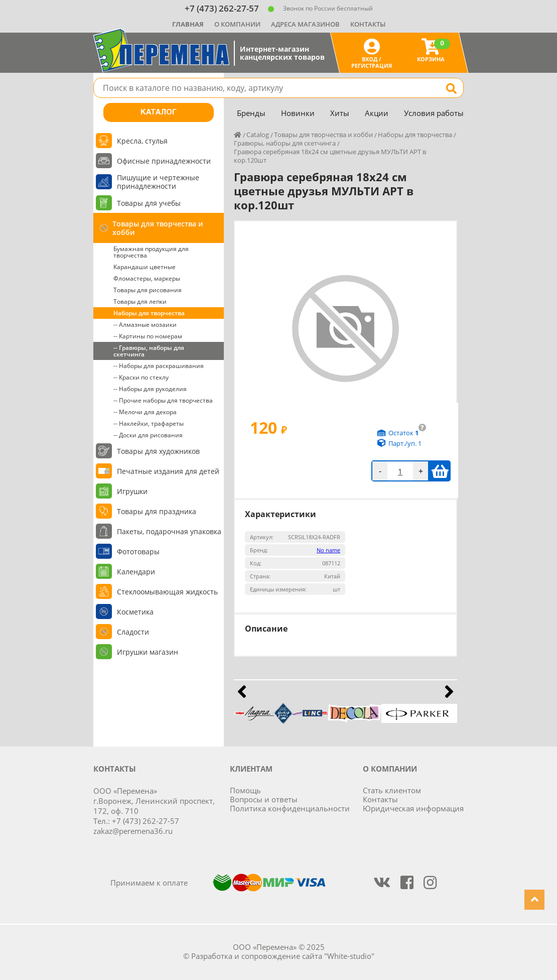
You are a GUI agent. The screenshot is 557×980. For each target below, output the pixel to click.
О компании (237, 24)
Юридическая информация (413, 808)
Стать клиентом (392, 790)
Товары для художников (158, 451)
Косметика (135, 612)
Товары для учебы (149, 203)
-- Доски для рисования (148, 435)
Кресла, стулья (142, 141)
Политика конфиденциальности (290, 808)
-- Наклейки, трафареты (149, 423)
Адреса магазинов (305, 24)
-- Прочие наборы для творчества (163, 400)
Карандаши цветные (145, 267)
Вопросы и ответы (264, 799)
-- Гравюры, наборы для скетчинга (149, 351)
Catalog (258, 135)
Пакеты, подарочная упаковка (169, 531)
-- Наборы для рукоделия (150, 389)
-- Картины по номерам (148, 336)
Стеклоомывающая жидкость (167, 592)
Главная (188, 24)
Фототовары (138, 552)
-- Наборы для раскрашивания (159, 366)
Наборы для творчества (149, 313)
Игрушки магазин (148, 652)
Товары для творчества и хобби (158, 228)
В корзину (440, 471)
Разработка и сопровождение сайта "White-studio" (283, 956)
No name (328, 550)
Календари (136, 572)
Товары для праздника (157, 511)
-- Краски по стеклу (141, 377)
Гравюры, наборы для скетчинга (285, 143)
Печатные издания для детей (168, 471)
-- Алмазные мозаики (145, 325)
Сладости (133, 632)
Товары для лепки (140, 301)
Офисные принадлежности (164, 161)
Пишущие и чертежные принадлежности (158, 182)
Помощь (245, 790)
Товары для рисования (148, 290)
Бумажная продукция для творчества (151, 252)
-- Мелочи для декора (145, 412)
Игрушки (132, 491)
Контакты (368, 24)
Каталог (159, 112)
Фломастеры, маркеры (147, 278)
